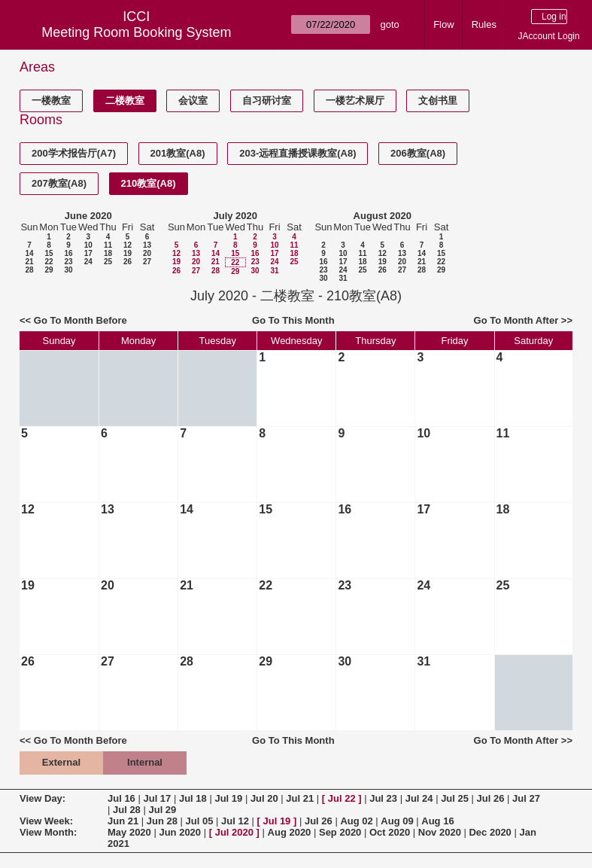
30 (68, 270)
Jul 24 (419, 798)
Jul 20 (264, 798)
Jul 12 (235, 821)
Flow (443, 24)
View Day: (43, 798)
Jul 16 (121, 798)
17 (88, 253)
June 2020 (88, 216)
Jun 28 (162, 821)
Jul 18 (193, 798)
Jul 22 (342, 798)
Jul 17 (157, 798)
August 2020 (383, 216)
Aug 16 (437, 821)
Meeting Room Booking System (136, 32)
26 (128, 262)
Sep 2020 (340, 832)
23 (68, 262)
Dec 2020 (490, 832)
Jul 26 (491, 798)
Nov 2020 (440, 832)
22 (49, 262)
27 (147, 262)
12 (128, 245)
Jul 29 (162, 810)
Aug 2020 (290, 832)
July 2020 (235, 216)
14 (29, 253)
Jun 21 (123, 821)
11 (108, 245)
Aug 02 (356, 821)
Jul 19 (228, 798)
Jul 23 (383, 798)
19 (128, 253)
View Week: (46, 821)
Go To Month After (516, 320)
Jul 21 (300, 798)
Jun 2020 (180, 832)
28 (29, 270)
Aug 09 (397, 821)
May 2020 (129, 832)
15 (49, 253)
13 (147, 245)
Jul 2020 (234, 832)
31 (274, 271)
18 (108, 253)
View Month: (48, 832)
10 (88, 245)
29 (49, 270)
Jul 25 (455, 798)
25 (108, 262)
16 (68, 253)
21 (29, 262)
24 (88, 262)
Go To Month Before (80, 320)
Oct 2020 (390, 832)
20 (147, 253)
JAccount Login (549, 36)
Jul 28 (127, 810)
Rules (484, 24)
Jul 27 (526, 798)
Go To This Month (293, 320)
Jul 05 (200, 821)
